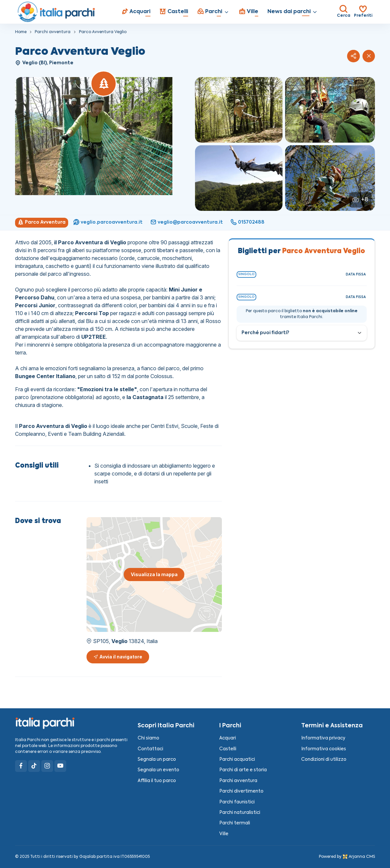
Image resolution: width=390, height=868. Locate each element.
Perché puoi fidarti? (265, 333)
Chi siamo (148, 738)
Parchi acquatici (237, 760)
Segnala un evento (158, 770)
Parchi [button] (210, 11)
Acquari (228, 738)
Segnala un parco (157, 760)
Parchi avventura (53, 32)
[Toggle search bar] (343, 12)
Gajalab (88, 857)
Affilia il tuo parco (157, 781)
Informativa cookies (324, 749)
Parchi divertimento (241, 791)
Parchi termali (235, 823)
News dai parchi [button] (289, 12)
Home (21, 32)
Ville (224, 834)
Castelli (228, 749)
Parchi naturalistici (240, 813)
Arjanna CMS (362, 857)
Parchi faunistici (237, 802)
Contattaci (150, 749)
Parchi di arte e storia (243, 770)
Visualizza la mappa (154, 574)
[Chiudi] (369, 56)
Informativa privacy (323, 738)
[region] (195, 223)
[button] (353, 56)
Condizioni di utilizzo (324, 760)
